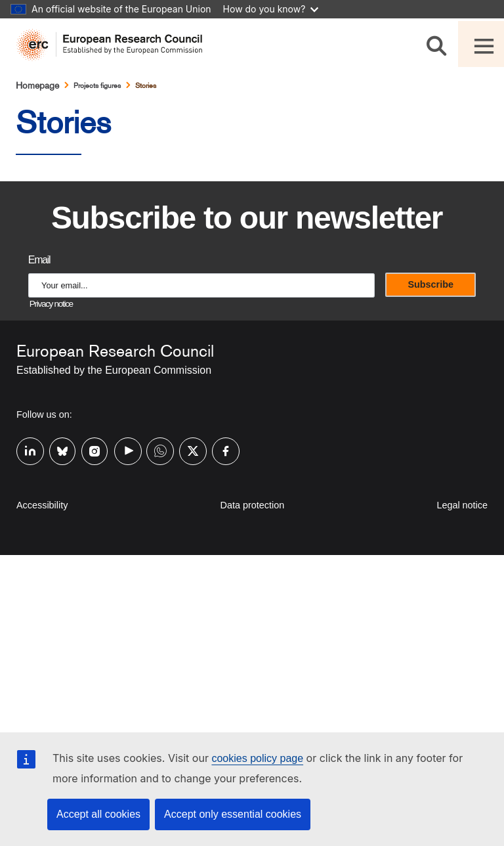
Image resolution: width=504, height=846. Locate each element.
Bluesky (58, 450)
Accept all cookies (98, 814)
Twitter (188, 450)
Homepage (37, 85)
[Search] (439, 44)
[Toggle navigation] (481, 44)
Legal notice (462, 505)
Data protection (253, 505)
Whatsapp (155, 450)
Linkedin (25, 450)
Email (39, 260)
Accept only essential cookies (233, 814)
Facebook (220, 450)
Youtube (123, 450)
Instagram (90, 450)
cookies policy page (257, 758)
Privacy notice (51, 304)
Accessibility (42, 505)
